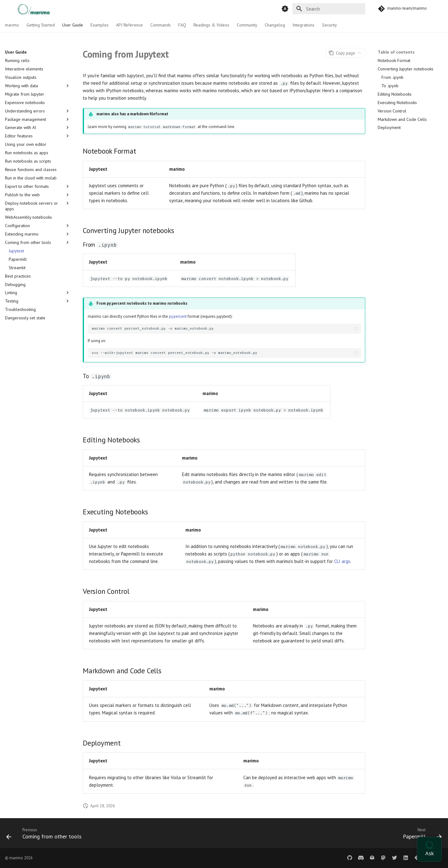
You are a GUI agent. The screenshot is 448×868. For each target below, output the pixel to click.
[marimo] (27, 9)
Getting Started (41, 25)
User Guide (73, 25)
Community (247, 25)
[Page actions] (345, 53)
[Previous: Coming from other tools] (46, 835)
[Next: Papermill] (420, 835)
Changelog (275, 25)
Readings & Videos (211, 25)
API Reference (129, 25)
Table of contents (396, 52)
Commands (161, 25)
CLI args (342, 561)
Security (329, 25)
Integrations (303, 25)
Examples (100, 25)
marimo (12, 25)
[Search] (329, 9)
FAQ (182, 25)
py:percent (178, 316)
